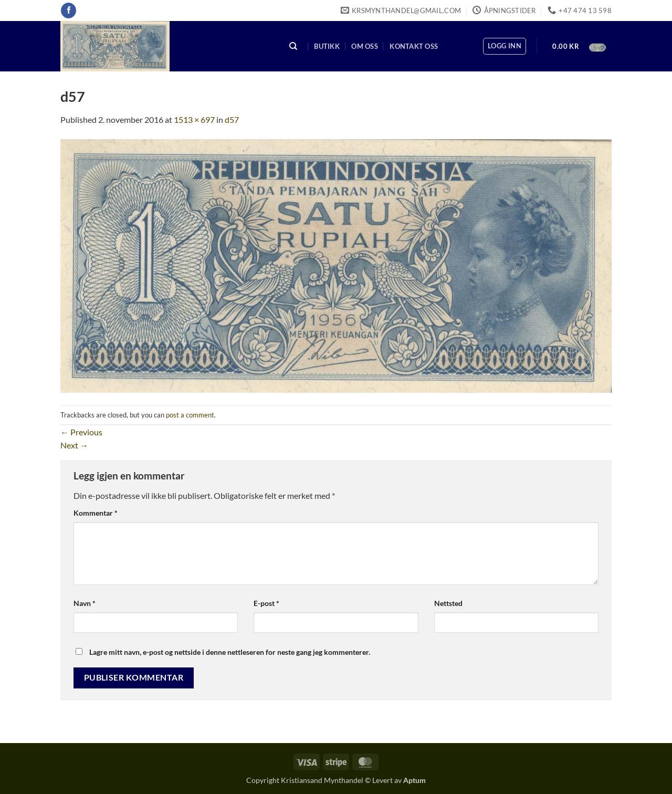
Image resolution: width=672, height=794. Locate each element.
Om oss (365, 46)
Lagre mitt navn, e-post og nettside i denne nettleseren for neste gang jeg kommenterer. (230, 652)
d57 (232, 119)
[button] (505, 46)
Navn (85, 603)
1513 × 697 (194, 119)
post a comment (190, 415)
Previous (81, 432)
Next (74, 445)
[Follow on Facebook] (69, 11)
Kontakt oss (414, 46)
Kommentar (96, 513)
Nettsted (448, 603)
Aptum (414, 780)
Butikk (327, 46)
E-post (266, 603)
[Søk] (293, 46)
